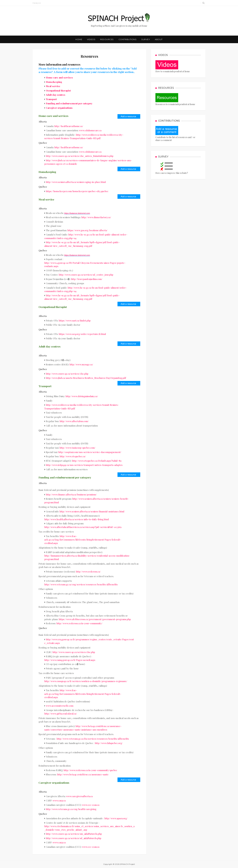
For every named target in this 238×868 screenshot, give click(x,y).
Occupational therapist (58, 91)
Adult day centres (56, 95)
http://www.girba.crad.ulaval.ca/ (61, 714)
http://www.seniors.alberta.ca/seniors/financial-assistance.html (92, 511)
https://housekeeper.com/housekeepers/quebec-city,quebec (77, 191)
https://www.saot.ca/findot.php (75, 321)
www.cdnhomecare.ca (90, 130)
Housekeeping (54, 82)
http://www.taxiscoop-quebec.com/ (77, 448)
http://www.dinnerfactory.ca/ (96, 217)
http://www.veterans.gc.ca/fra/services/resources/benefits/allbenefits (93, 739)
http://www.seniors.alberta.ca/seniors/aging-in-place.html (76, 182)
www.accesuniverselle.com (60, 706)
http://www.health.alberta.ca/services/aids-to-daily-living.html (77, 519)
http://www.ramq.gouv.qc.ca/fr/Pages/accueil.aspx (70, 660)
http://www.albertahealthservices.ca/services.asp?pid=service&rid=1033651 (83, 527)
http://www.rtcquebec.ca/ (73, 456)
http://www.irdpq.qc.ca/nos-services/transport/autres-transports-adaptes (84, 465)
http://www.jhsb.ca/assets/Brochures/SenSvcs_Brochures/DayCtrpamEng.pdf (86, 378)
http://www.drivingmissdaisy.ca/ (82, 396)
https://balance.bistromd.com (77, 213)
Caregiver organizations (59, 108)
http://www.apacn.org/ (116, 818)
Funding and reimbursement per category (69, 103)
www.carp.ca (59, 800)
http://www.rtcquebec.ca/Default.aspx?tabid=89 (97, 461)
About (159, 39)
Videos (91, 39)
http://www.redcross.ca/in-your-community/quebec (90, 770)
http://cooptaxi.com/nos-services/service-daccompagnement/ (90, 452)
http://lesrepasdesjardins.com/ (87, 279)
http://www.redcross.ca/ (88, 572)
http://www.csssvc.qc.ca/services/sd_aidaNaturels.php (74, 838)
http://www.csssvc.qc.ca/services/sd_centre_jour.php (86, 275)
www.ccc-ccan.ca (91, 805)
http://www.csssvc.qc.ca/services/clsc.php (67, 374)
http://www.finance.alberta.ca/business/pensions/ (71, 494)
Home (79, 39)
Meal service (53, 86)
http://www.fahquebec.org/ (109, 743)
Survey (146, 39)
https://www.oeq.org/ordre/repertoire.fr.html (82, 334)
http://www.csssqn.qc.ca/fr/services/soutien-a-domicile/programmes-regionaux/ (86, 681)
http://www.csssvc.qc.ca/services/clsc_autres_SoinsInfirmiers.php (80, 156)
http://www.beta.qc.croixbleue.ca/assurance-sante (83, 774)
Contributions (128, 39)
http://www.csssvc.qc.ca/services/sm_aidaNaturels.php (74, 834)
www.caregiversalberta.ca (79, 796)
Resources (107, 39)
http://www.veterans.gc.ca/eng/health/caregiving (71, 809)
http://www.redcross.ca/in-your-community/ (80, 623)
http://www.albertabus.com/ (74, 421)
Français (37, 3)
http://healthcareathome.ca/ (69, 126)
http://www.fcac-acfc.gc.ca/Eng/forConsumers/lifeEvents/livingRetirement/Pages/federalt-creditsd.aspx (83, 540)
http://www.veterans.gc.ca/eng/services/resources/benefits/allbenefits (81, 584)
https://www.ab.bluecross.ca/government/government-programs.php (95, 619)
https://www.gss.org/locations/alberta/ (88, 230)
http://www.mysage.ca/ (81, 364)
